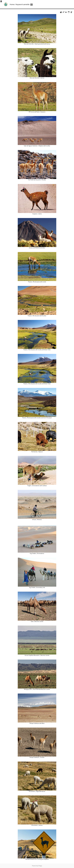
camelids (26, 4)
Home (12, 4)
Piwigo (40, 866)
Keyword (19, 4)
